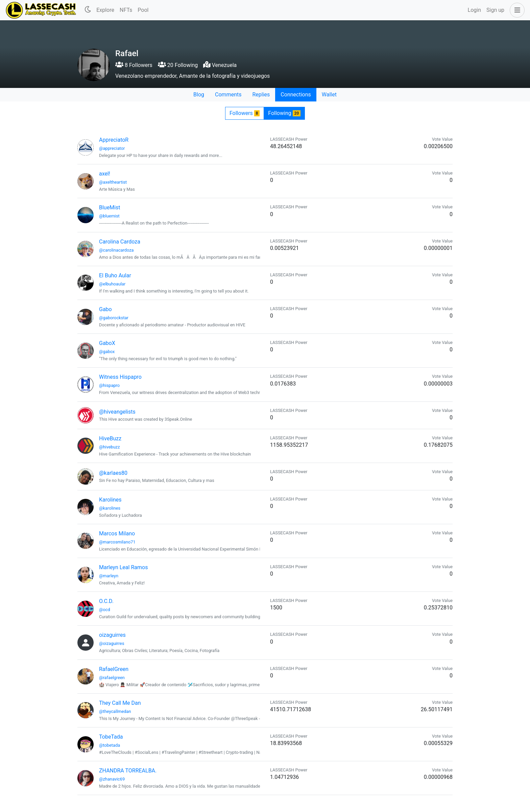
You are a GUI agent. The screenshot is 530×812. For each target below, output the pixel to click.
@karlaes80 (113, 473)
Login (474, 10)
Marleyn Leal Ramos (123, 567)
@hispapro (109, 385)
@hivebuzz (110, 447)
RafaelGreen (114, 669)
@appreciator (112, 148)
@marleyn (109, 576)
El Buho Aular (115, 275)
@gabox (107, 352)
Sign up (495, 10)
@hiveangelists (117, 412)
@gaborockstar (114, 318)
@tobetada (110, 745)
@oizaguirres (112, 643)
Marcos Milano (117, 533)
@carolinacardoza (116, 250)
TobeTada (111, 737)
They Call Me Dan (120, 703)
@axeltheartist (113, 182)
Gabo (105, 309)
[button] (516, 10)
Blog (199, 95)
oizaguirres (112, 635)
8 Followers (134, 65)
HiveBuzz (110, 438)
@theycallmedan (115, 711)
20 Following (178, 65)
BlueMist (110, 207)
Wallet (329, 95)
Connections (296, 95)
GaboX (107, 343)
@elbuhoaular (112, 284)
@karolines (110, 508)
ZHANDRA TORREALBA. (128, 771)
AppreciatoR (114, 140)
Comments (228, 95)
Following (284, 113)
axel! (105, 174)
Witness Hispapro (120, 377)
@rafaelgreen (112, 678)
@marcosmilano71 (117, 542)
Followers (245, 113)
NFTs (126, 10)
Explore (105, 10)
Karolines (110, 500)
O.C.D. (106, 601)
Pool (143, 10)
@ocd (105, 610)
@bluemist (109, 216)
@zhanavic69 (112, 779)
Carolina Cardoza (120, 242)
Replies (261, 95)
